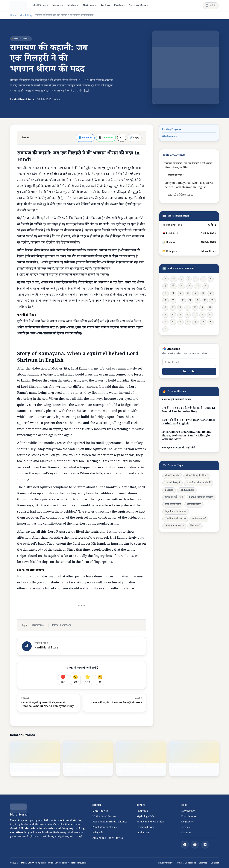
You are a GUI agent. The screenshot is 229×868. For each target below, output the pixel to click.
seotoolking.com (78, 863)
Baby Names (188, 811)
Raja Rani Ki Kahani (176, 512)
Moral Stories (101, 811)
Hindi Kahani (187, 490)
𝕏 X (122, 138)
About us (186, 833)
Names (57, 5)
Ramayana (38, 626)
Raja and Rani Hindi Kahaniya (110, 822)
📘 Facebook (85, 138)
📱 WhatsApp (106, 138)
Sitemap (203, 863)
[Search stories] (211, 6)
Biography (187, 822)
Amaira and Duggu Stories (108, 838)
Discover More (137, 5)
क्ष (195, 322)
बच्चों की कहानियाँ (199, 519)
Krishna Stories (147, 828)
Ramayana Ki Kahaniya (150, 822)
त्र (203, 322)
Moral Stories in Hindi (199, 483)
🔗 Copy (134, 138)
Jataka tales (144, 833)
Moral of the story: (181, 195)
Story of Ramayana (61, 626)
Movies (72, 5)
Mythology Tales (146, 817)
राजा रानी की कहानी (173, 483)
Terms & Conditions (186, 863)
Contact (215, 863)
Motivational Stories (104, 817)
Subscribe (189, 371)
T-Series (169, 490)
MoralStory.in (172, 476)
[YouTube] (195, 845)
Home (13, 15)
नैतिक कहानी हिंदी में (173, 505)
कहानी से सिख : (176, 176)
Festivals (119, 5)
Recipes (105, 5)
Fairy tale (98, 833)
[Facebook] (185, 845)
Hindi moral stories (175, 519)
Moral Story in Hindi (197, 476)
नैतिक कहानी (195, 526)
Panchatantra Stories (105, 828)
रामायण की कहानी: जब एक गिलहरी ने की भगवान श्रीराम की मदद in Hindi (189, 166)
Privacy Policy (165, 863)
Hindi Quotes (188, 817)
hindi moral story (174, 526)
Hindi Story (39, 5)
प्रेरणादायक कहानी (194, 505)
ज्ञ (165, 329)
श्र (211, 322)
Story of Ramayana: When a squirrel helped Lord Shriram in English (189, 185)
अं (189, 286)
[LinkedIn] (205, 845)
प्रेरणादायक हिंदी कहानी (174, 497)
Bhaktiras (88, 5)
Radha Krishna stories (201, 497)
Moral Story (26, 15)
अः (197, 286)
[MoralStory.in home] (18, 6)
